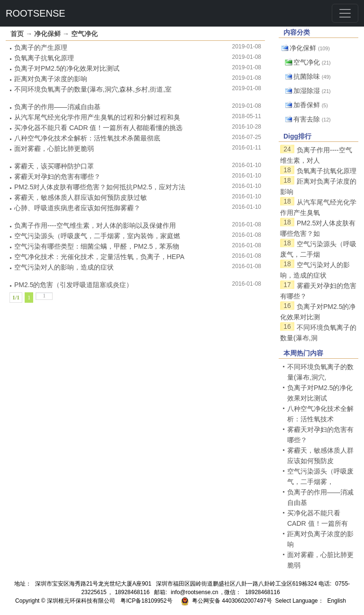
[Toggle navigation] (345, 13)
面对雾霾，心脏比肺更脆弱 (54, 149)
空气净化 (84, 34)
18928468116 (132, 592)
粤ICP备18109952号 (146, 601)
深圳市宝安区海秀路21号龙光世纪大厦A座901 (93, 584)
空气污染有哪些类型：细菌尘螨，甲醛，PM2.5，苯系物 (97, 246)
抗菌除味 (307, 76)
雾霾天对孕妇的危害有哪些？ (57, 177)
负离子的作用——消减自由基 (57, 107)
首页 (17, 34)
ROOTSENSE (36, 13)
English (337, 601)
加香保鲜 (307, 105)
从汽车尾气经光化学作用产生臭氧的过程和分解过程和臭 (97, 117)
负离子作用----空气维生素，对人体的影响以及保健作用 (95, 225)
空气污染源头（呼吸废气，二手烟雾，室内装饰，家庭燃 (97, 236)
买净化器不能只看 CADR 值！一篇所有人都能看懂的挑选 (98, 128)
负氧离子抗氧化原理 (44, 58)
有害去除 (307, 119)
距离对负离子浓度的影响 (51, 79)
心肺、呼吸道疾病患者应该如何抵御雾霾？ (77, 208)
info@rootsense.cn (194, 592)
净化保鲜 (47, 34)
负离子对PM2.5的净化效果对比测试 (67, 68)
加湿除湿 (307, 91)
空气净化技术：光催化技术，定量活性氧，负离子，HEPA (99, 257)
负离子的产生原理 (41, 47)
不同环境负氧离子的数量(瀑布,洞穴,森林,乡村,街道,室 (93, 89)
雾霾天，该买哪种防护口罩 (54, 166)
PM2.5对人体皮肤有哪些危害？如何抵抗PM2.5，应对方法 (100, 187)
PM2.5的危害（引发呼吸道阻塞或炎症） (73, 285)
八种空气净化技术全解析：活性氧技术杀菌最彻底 (87, 138)
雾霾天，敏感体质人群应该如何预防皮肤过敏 (81, 197)
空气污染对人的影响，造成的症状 (64, 267)
